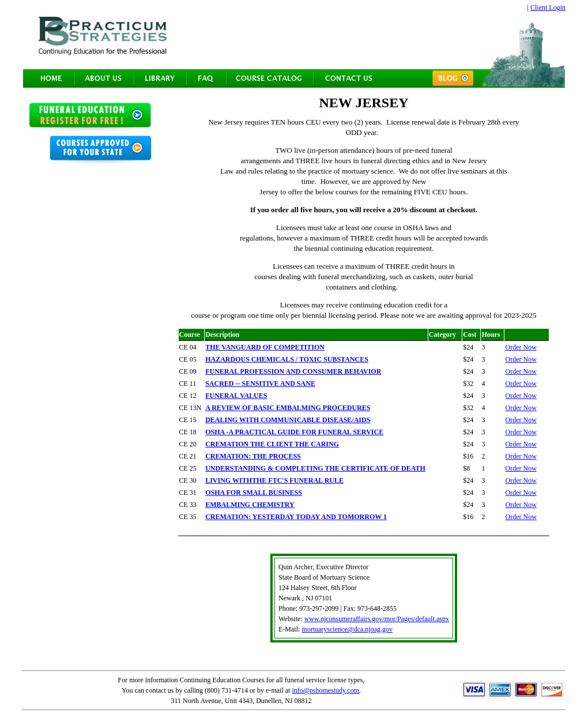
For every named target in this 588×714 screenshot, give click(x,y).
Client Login (548, 7)
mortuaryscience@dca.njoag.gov (347, 629)
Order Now (521, 347)
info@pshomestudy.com (325, 690)
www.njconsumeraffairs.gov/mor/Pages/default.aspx (377, 619)
